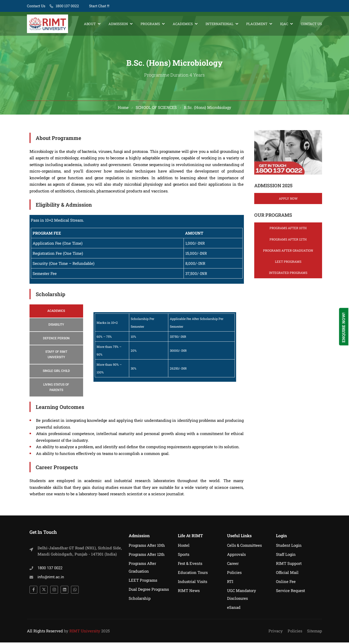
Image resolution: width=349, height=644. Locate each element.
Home (123, 109)
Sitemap (315, 632)
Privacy (276, 632)
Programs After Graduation (288, 252)
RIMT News (189, 592)
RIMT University (85, 632)
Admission (118, 24)
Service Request (290, 592)
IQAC (284, 24)
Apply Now (288, 200)
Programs (150, 24)
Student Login (289, 547)
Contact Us (36, 6)
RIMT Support (289, 565)
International (220, 24)
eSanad (234, 609)
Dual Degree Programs (149, 591)
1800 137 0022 (67, 6)
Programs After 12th (288, 241)
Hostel (184, 547)
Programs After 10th (288, 229)
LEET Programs (288, 263)
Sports (184, 556)
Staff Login (286, 556)
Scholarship (140, 600)
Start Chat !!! (99, 6)
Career (233, 565)
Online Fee (286, 583)
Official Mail (287, 574)
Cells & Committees (244, 547)
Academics (183, 24)
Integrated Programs (288, 274)
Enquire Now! (344, 327)
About (90, 24)
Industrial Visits (192, 583)
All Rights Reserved (45, 632)
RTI (230, 583)
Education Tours (193, 574)
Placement (257, 24)
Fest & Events (190, 565)
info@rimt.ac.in (51, 579)
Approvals (236, 556)
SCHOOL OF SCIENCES (156, 109)
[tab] (56, 313)
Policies (234, 574)
